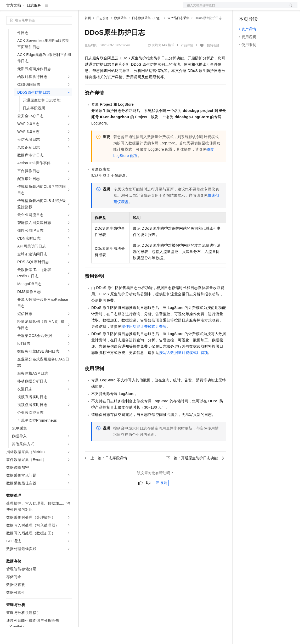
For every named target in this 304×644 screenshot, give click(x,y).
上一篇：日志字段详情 (106, 475)
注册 (270, 8)
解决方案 (84, 8)
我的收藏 (213, 62)
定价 (113, 8)
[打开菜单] (8, 8)
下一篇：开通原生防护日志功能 (195, 475)
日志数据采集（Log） (147, 35)
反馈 (161, 500)
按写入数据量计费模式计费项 (184, 369)
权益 (100, 8)
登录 (289, 8)
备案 (245, 8)
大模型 (54, 8)
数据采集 (120, 35)
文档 (234, 8)
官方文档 (14, 22)
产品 (68, 8)
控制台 (257, 8)
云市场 (127, 8)
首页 (88, 35)
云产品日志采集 (178, 35)
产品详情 (187, 62)
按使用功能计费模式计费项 (144, 343)
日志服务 (34, 22)
